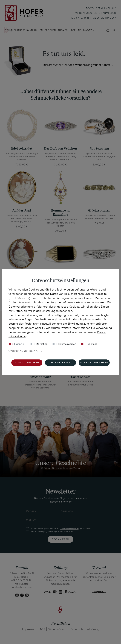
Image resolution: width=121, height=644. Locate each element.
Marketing (42, 344)
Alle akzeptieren (27, 363)
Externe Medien (67, 344)
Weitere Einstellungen (24, 351)
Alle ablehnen (61, 363)
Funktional (92, 344)
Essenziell (20, 344)
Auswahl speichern (94, 363)
